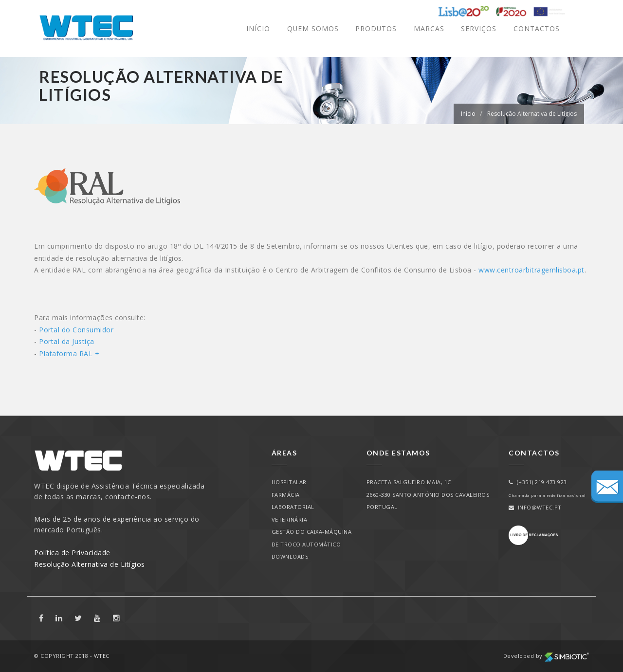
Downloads (290, 556)
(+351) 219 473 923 (538, 482)
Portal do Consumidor (77, 330)
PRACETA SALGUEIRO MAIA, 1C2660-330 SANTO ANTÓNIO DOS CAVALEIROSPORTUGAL (428, 494)
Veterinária (290, 519)
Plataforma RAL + (69, 354)
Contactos (537, 28)
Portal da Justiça (68, 341)
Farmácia (286, 495)
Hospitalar (289, 482)
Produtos (376, 28)
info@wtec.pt (535, 507)
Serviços (479, 28)
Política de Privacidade (72, 553)
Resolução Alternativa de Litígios (532, 114)
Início (257, 28)
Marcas (429, 28)
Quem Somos (312, 28)
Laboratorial (293, 507)
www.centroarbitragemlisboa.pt (531, 270)
